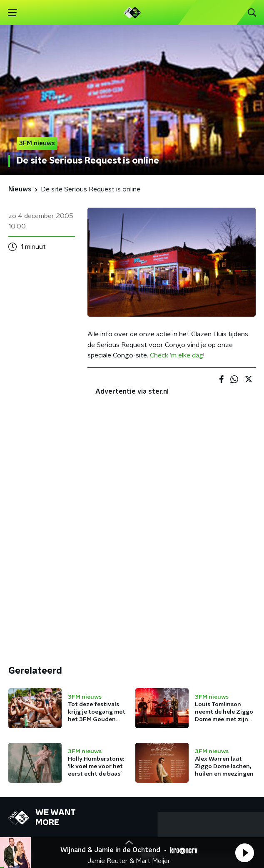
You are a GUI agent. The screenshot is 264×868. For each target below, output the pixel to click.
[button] (244, 853)
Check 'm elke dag (177, 355)
